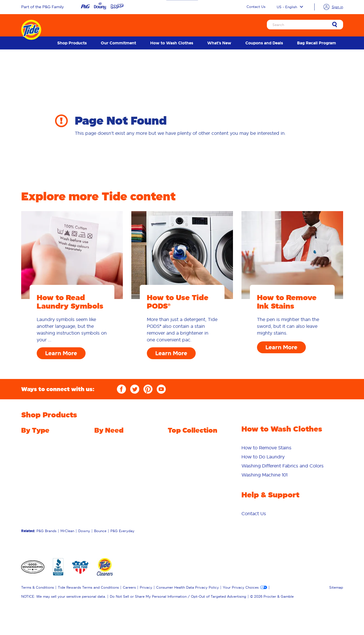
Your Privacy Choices (241, 587)
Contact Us (256, 7)
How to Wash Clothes (172, 43)
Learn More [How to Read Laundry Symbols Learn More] (61, 353)
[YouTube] (161, 389)
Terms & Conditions (38, 587)
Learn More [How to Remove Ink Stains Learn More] (281, 347)
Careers (129, 587)
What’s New (219, 43)
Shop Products (72, 43)
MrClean (67, 531)
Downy (84, 531)
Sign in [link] (337, 7)
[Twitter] (135, 389)
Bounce (100, 531)
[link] (335, 25)
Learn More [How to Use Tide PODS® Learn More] (171, 353)
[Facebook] (121, 389)
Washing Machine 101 (264, 475)
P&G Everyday (122, 531)
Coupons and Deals (264, 43)
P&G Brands (46, 531)
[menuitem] (72, 43)
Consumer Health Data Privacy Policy (188, 587)
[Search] (305, 25)
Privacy (146, 587)
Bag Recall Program (317, 43)
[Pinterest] (148, 389)
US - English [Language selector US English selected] (290, 7)
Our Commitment (118, 43)
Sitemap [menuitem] (336, 587)
